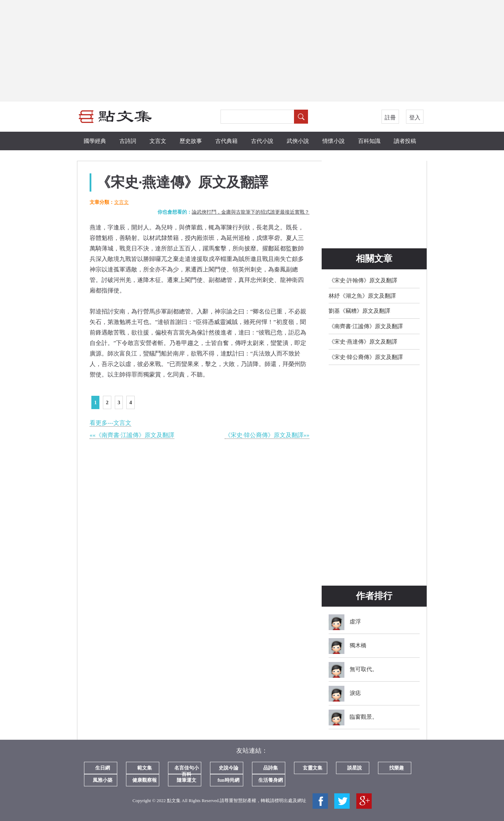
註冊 (390, 118)
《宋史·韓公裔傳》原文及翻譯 (366, 357)
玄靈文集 (313, 768)
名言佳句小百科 (187, 770)
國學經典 (95, 141)
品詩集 (271, 768)
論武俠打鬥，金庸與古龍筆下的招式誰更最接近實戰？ (251, 212)
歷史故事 (191, 141)
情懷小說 (334, 141)
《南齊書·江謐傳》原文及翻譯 (366, 326)
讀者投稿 (405, 141)
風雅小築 (103, 780)
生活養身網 (271, 780)
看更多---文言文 (110, 423)
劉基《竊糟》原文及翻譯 (359, 311)
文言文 (158, 141)
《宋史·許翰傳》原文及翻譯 (363, 280)
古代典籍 (226, 141)
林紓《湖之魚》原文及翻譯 (362, 296)
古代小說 (262, 141)
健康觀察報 (145, 780)
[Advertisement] (252, 51)
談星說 (355, 768)
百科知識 (369, 141)
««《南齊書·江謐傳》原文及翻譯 (132, 435)
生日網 (103, 768)
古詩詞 (128, 141)
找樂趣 (397, 768)
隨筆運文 (187, 780)
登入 (415, 118)
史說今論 (229, 768)
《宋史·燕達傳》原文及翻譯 (363, 342)
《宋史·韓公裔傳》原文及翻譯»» (267, 435)
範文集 (145, 768)
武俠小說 (298, 141)
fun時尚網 (228, 780)
